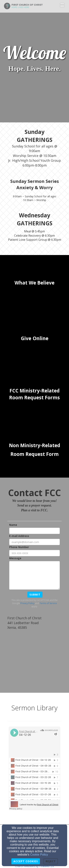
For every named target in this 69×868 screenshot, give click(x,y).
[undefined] (34, 283)
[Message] (34, 575)
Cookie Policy (39, 855)
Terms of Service (48, 603)
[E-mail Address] (34, 542)
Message (15, 558)
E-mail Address (19, 536)
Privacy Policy (27, 603)
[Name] (34, 531)
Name (13, 525)
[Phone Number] (34, 553)
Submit (35, 595)
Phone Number (19, 547)
